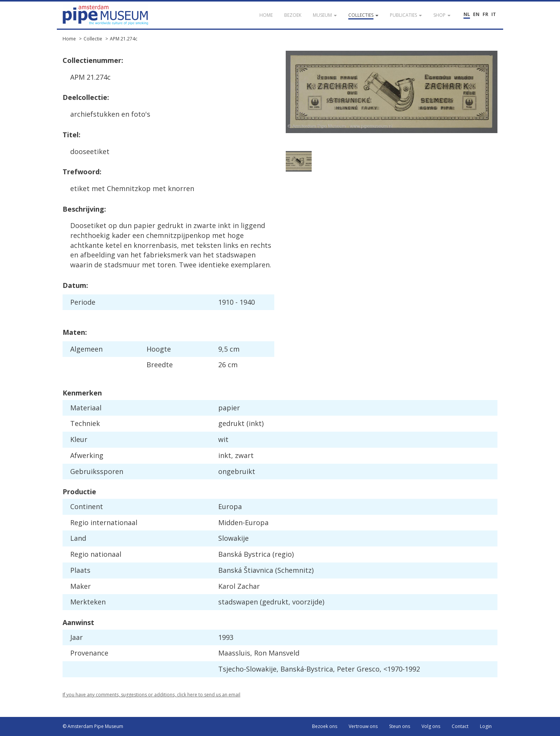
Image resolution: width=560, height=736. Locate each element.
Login (486, 726)
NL (467, 14)
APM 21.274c (124, 39)
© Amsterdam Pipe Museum (93, 726)
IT (494, 14)
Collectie (93, 39)
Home (69, 39)
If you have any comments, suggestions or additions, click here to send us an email (151, 695)
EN (476, 14)
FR (485, 14)
